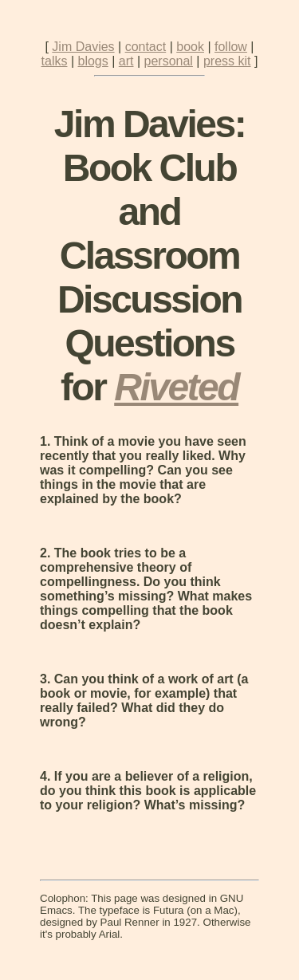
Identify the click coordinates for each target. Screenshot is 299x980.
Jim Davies (83, 47)
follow (231, 47)
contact (146, 47)
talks (55, 61)
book (190, 47)
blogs (93, 61)
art (126, 61)
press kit (227, 61)
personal (169, 61)
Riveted (176, 387)
